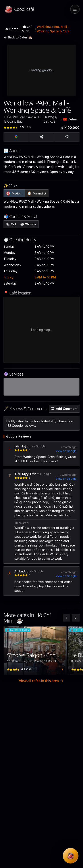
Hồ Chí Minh (27, 29)
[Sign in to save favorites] (61, 632)
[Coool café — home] (36, 9)
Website (28, 224)
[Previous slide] (66, 618)
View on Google (66, 451)
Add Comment (64, 409)
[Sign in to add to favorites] (67, 137)
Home (12, 29)
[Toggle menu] (75, 9)
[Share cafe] (41, 137)
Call (11, 224)
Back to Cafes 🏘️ (18, 37)
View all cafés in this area (42, 681)
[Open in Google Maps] (16, 137)
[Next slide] (76, 618)
